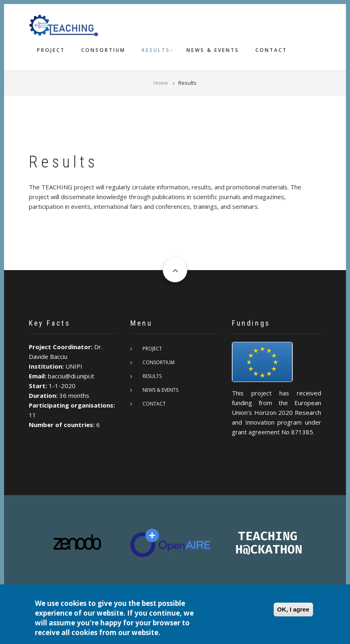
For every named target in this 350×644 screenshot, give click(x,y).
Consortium (103, 50)
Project (51, 50)
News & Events (213, 50)
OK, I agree (293, 610)
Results (156, 50)
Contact (271, 50)
